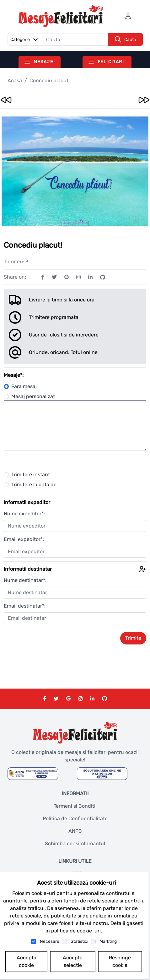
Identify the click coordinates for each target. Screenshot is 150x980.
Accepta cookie (27, 961)
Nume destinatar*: (25, 580)
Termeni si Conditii (75, 806)
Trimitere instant (31, 475)
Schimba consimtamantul (75, 844)
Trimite (133, 638)
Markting (108, 941)
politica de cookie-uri (76, 931)
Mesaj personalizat (29, 396)
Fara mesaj (20, 386)
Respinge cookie (120, 961)
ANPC (75, 831)
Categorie (25, 39)
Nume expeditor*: (24, 514)
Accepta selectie (73, 961)
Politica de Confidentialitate (75, 818)
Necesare (50, 941)
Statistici (79, 941)
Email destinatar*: (25, 606)
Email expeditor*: (24, 539)
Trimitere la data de (34, 485)
